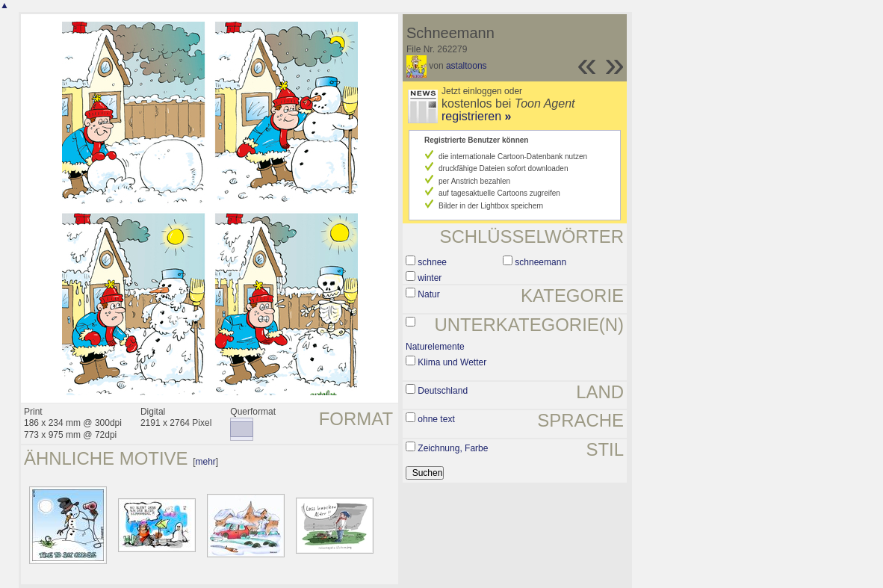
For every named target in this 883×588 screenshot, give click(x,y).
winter (430, 278)
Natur (428, 294)
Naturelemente (435, 347)
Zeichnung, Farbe (453, 448)
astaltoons (467, 66)
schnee (432, 262)
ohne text (436, 419)
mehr (205, 462)
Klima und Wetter (452, 362)
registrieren (476, 116)
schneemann (540, 262)
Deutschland (443, 391)
